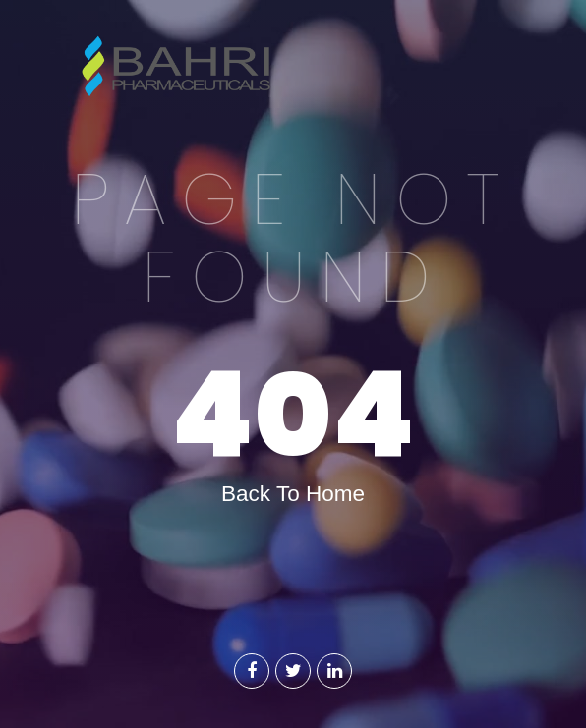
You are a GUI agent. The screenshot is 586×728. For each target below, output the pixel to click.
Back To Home (293, 494)
